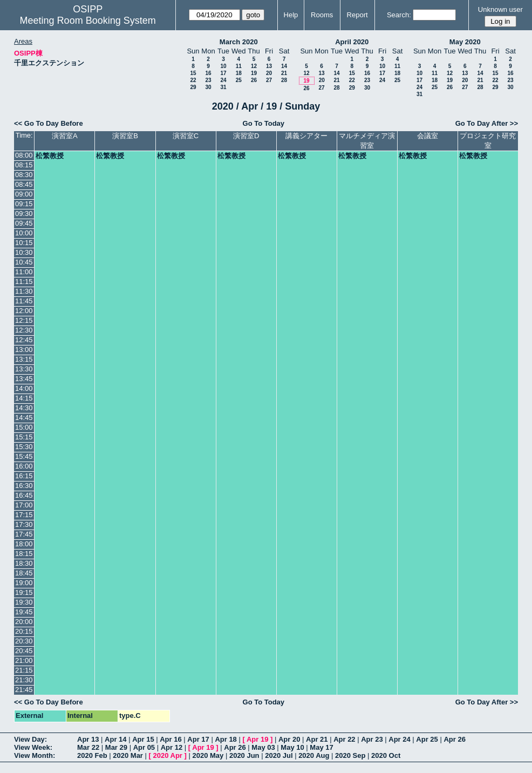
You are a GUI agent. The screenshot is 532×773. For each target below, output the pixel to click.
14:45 (24, 418)
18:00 (24, 544)
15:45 (24, 456)
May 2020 (465, 42)
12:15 (24, 320)
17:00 (24, 505)
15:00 (24, 427)
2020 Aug (314, 755)
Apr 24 (399, 739)
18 (239, 73)
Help (291, 15)
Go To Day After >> (487, 123)
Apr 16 (170, 739)
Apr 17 (198, 739)
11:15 (24, 282)
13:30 (24, 369)
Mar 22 (88, 747)
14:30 (24, 408)
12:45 (24, 340)
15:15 (24, 437)
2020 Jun (244, 755)
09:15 (24, 204)
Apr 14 (115, 739)
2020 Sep (350, 755)
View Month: (35, 755)
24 (223, 80)
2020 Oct (386, 755)
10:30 (24, 252)
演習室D (246, 136)
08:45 (24, 184)
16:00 (24, 466)
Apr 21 (317, 739)
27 (269, 80)
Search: (399, 15)
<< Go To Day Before (49, 123)
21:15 (24, 670)
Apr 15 (143, 739)
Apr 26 (454, 739)
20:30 (24, 641)
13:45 (24, 379)
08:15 (24, 165)
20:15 (24, 631)
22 (193, 80)
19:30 (24, 602)
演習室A (65, 136)
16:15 (24, 476)
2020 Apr (167, 755)
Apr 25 (427, 739)
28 (284, 80)
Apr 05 (144, 747)
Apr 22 (344, 739)
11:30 (24, 291)
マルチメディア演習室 (367, 141)
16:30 (24, 486)
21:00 (24, 660)
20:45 (24, 651)
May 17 (321, 747)
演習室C (186, 136)
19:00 (24, 583)
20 (269, 73)
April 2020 (352, 42)
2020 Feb (92, 755)
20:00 (24, 622)
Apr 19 (257, 739)
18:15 (24, 554)
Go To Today (264, 123)
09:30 (24, 213)
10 (223, 66)
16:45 (24, 495)
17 (223, 73)
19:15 (24, 592)
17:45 (24, 534)
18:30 (24, 563)
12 (254, 66)
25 (239, 80)
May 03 (263, 747)
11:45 (24, 301)
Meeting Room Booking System (88, 21)
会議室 (428, 136)
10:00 (24, 233)
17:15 (24, 515)
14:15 (24, 398)
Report (357, 15)
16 (208, 73)
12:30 (24, 330)
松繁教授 (50, 156)
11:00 (24, 272)
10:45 (24, 262)
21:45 (24, 690)
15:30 (24, 447)
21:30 (24, 680)
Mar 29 (116, 747)
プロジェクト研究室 (488, 141)
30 (208, 87)
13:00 (24, 350)
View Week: (33, 747)
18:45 (24, 573)
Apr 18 (226, 739)
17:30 (24, 524)
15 (193, 73)
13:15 (24, 359)
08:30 (24, 175)
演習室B (125, 136)
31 (223, 87)
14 (284, 66)
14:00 (24, 388)
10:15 (24, 243)
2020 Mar (128, 755)
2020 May (208, 755)
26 (254, 80)
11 (239, 66)
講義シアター (306, 136)
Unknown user (500, 9)
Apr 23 (372, 739)
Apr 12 (172, 747)
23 (208, 80)
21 (284, 73)
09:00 (24, 194)
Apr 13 (88, 739)
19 (254, 73)
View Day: (30, 739)
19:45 (24, 612)
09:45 (24, 223)
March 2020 (239, 42)
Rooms (322, 15)
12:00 (24, 311)
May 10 (292, 747)
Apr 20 (289, 739)
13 (269, 66)
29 (193, 87)
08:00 (24, 155)
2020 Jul (279, 755)
